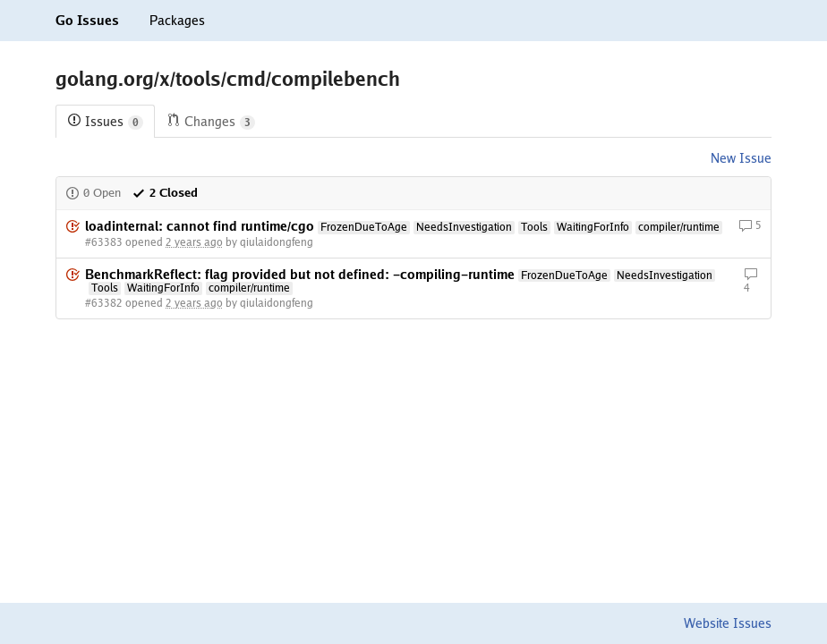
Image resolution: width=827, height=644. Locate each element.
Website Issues (728, 623)
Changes (211, 122)
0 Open (93, 193)
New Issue (741, 158)
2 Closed (165, 193)
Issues (105, 122)
